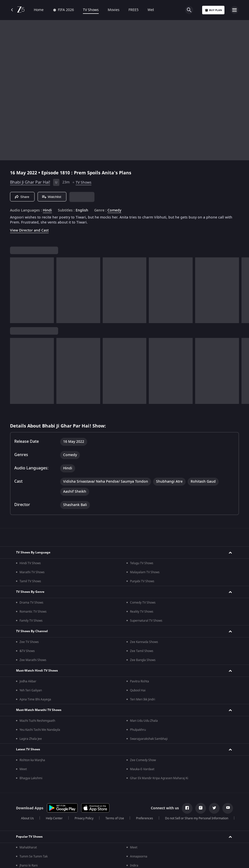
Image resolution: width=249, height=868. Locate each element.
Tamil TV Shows (30, 581)
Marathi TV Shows (32, 572)
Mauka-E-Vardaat (142, 769)
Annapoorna (139, 856)
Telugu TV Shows (142, 563)
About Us (27, 818)
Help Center (54, 818)
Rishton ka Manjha (32, 760)
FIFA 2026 (63, 10)
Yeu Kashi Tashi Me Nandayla (40, 730)
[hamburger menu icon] (234, 10)
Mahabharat (28, 847)
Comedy (114, 210)
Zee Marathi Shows (33, 660)
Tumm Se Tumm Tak (34, 856)
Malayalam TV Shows (145, 572)
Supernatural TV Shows (146, 621)
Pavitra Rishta (140, 681)
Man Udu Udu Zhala (144, 721)
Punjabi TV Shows (142, 581)
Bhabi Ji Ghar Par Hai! (30, 182)
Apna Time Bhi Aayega (35, 699)
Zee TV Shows (29, 642)
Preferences (145, 818)
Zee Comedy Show (143, 760)
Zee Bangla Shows (143, 660)
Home (39, 10)
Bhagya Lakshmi (31, 778)
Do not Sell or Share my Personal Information (197, 818)
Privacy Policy (84, 818)
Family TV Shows (31, 621)
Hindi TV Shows (30, 563)
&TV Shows (27, 651)
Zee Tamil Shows (142, 651)
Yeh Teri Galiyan (31, 690)
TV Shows (91, 10)
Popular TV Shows (29, 837)
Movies (114, 10)
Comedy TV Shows (143, 603)
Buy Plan (213, 10)
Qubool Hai (138, 690)
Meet (23, 769)
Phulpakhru (138, 730)
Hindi (47, 210)
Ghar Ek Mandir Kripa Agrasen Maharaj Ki (159, 778)
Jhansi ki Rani (29, 865)
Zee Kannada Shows (144, 642)
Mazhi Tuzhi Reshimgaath (37, 721)
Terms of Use (115, 818)
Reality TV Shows (142, 612)
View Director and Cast (29, 230)
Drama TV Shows (31, 603)
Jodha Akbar (28, 681)
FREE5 (134, 10)
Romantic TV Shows (33, 612)
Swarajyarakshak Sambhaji (149, 739)
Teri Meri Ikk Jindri (143, 699)
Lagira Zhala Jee (31, 739)
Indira (134, 865)
